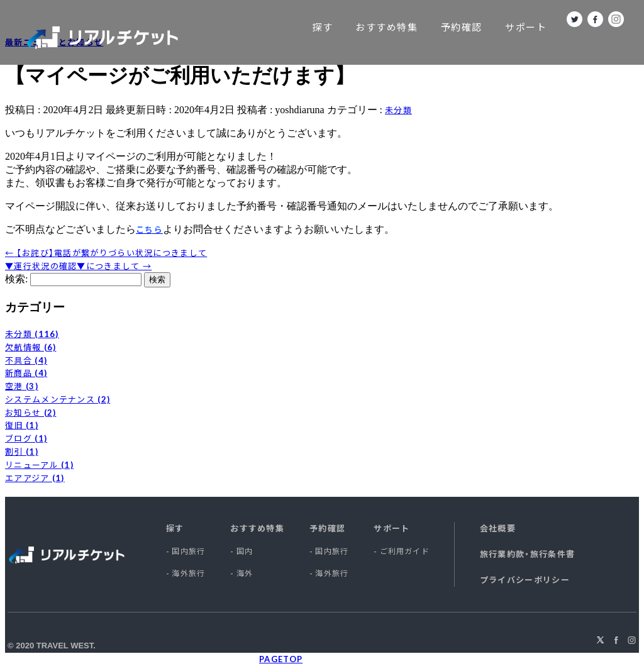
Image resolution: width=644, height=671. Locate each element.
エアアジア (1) (35, 478)
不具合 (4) (26, 360)
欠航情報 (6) (31, 347)
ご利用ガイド (405, 551)
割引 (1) (22, 452)
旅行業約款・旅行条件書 (527, 554)
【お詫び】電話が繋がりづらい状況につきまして (106, 253)
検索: (16, 279)
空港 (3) (22, 386)
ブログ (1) (26, 438)
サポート (526, 27)
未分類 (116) (32, 334)
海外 (245, 573)
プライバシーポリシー (525, 580)
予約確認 (462, 27)
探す (322, 27)
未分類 (398, 110)
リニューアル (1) (39, 465)
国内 (245, 551)
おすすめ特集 (386, 27)
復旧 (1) (22, 425)
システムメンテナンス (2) (58, 399)
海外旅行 (188, 573)
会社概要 (498, 528)
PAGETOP (281, 659)
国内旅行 (188, 551)
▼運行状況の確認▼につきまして (78, 266)
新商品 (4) (26, 373)
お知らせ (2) (31, 413)
